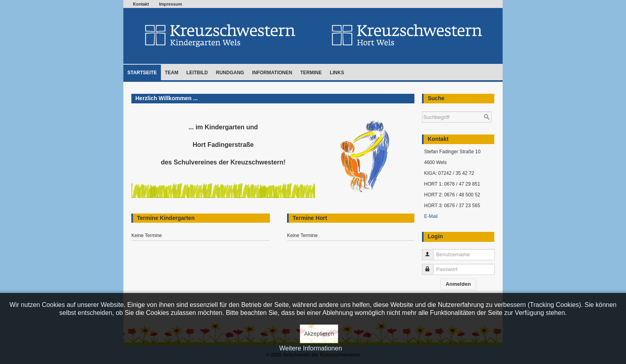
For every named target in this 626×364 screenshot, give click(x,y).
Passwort (431, 266)
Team (172, 73)
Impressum (170, 4)
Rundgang (230, 73)
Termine (311, 73)
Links (337, 73)
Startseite (142, 73)
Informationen (272, 73)
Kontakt (141, 4)
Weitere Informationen (310, 348)
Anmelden (458, 284)
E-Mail (431, 216)
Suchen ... (422, 108)
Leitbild (197, 73)
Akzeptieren (319, 334)
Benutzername (431, 251)
